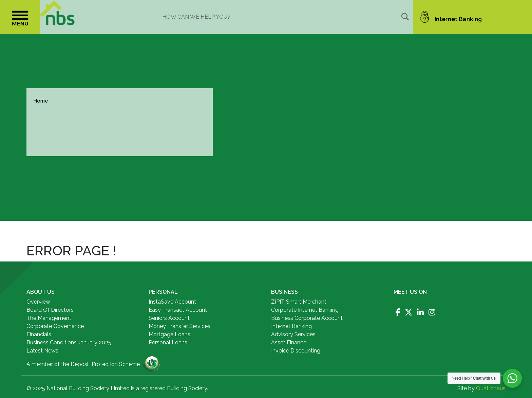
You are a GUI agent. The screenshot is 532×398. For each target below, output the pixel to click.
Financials (39, 334)
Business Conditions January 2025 (69, 342)
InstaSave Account (172, 302)
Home (41, 101)
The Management (49, 318)
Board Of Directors (50, 310)
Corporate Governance (55, 326)
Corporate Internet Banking (305, 310)
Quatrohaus (491, 388)
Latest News (42, 351)
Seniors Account (169, 318)
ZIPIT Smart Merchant (299, 302)
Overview (38, 302)
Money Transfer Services (179, 326)
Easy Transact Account (178, 310)
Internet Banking (291, 326)
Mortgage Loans (169, 334)
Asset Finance (289, 342)
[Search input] (280, 17)
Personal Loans (168, 342)
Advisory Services (293, 334)
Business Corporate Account (307, 318)
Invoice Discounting (296, 351)
